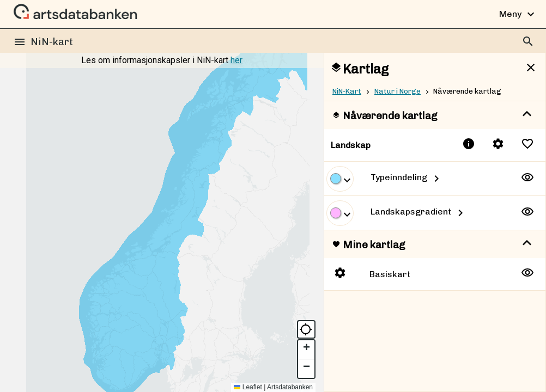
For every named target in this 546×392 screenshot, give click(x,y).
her (236, 60)
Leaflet (248, 387)
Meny (518, 14)
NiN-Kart (347, 91)
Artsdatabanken (290, 387)
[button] (306, 350)
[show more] (527, 115)
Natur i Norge (398, 91)
